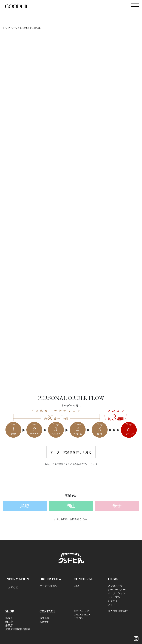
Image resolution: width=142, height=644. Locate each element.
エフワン (79, 618)
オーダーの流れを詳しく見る (71, 452)
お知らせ (13, 587)
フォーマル (114, 597)
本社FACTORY (82, 611)
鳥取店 (9, 618)
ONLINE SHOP (82, 615)
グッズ (112, 604)
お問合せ (44, 618)
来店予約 (44, 622)
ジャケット (114, 601)
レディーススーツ (118, 590)
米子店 (9, 626)
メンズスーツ (115, 586)
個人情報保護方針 (118, 611)
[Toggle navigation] (135, 6)
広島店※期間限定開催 (18, 629)
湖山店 (9, 622)
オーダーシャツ (117, 593)
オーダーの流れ (48, 586)
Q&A (76, 586)
